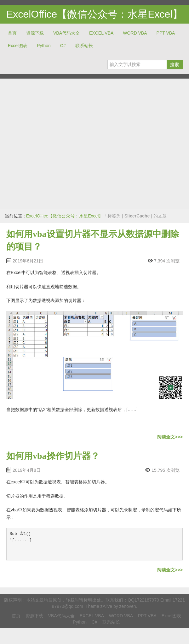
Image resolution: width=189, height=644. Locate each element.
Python (44, 46)
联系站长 (84, 46)
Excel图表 (18, 46)
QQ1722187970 (143, 600)
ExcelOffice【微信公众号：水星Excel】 (94, 14)
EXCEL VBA (101, 33)
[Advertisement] (59, 144)
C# (63, 46)
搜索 (175, 64)
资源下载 (35, 33)
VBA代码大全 (66, 33)
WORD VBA (135, 33)
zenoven (128, 606)
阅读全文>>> (170, 437)
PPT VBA (166, 33)
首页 (12, 33)
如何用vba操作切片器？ (53, 456)
